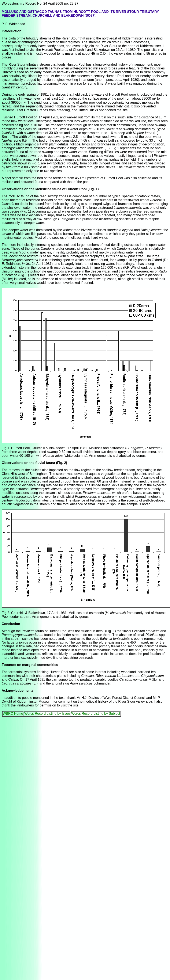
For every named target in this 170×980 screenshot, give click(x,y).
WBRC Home (13, 714)
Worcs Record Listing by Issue (47, 714)
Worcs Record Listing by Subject (96, 714)
